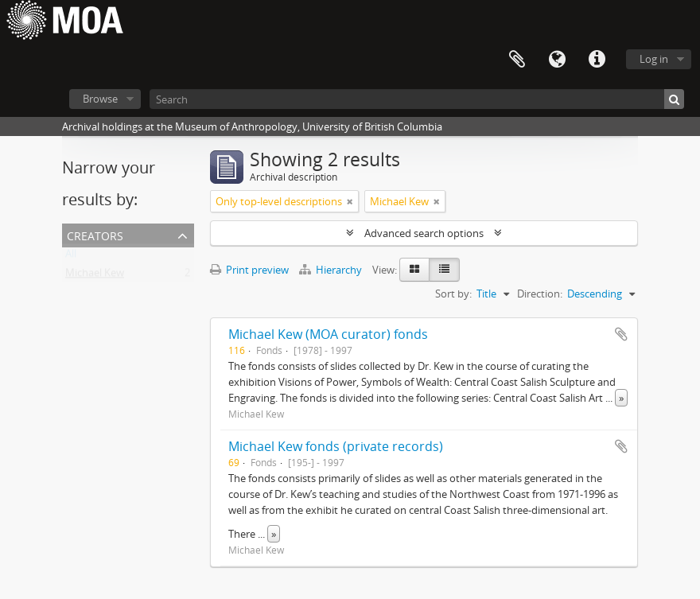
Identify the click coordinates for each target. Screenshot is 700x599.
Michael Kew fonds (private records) (336, 446)
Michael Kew (95, 276)
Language (557, 60)
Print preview (249, 270)
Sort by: (453, 294)
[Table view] (444, 270)
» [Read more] (621, 398)
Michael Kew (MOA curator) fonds (328, 334)
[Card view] (414, 270)
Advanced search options (424, 233)
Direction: (540, 294)
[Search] (417, 99)
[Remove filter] (350, 201)
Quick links (597, 60)
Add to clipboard (621, 334)
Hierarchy (332, 270)
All (71, 257)
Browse (100, 99)
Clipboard (517, 60)
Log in (654, 59)
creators (95, 234)
